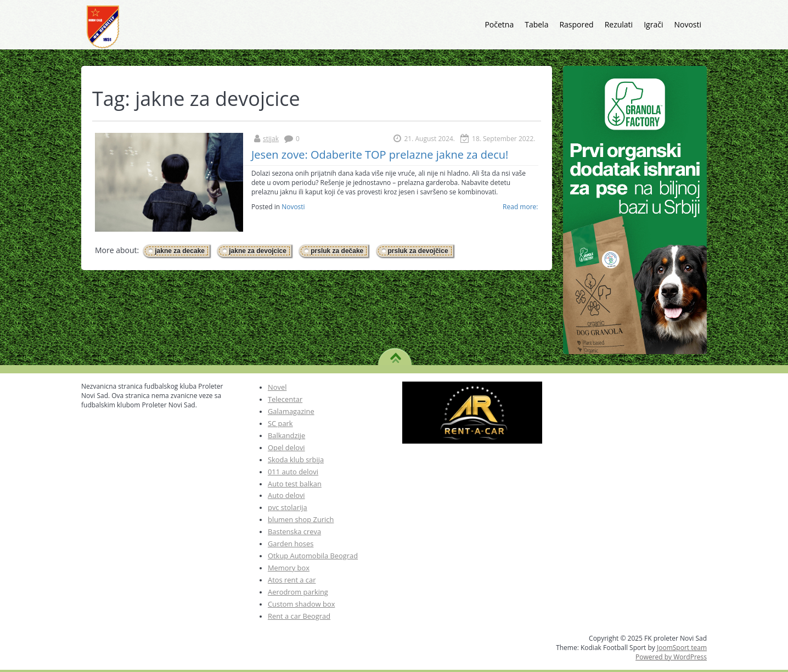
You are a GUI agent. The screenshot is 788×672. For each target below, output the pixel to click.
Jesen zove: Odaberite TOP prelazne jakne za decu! (380, 155)
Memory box (289, 568)
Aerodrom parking (298, 592)
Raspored (576, 24)
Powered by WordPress (671, 657)
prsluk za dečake (337, 251)
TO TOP (395, 354)
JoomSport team (682, 648)
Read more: (520, 207)
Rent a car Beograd (299, 616)
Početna (499, 24)
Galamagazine (291, 411)
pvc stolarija (288, 507)
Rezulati (619, 24)
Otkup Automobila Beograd (313, 556)
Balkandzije (286, 435)
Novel (277, 387)
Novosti (688, 24)
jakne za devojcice (258, 251)
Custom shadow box (301, 604)
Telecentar (285, 399)
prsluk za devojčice (418, 251)
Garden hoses (291, 544)
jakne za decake (180, 251)
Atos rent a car (292, 580)
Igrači (653, 24)
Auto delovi (286, 495)
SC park (280, 423)
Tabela (536, 24)
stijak (271, 139)
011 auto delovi (293, 472)
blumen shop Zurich (301, 519)
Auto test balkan (295, 484)
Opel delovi (286, 447)
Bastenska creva (294, 531)
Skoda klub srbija (296, 460)
